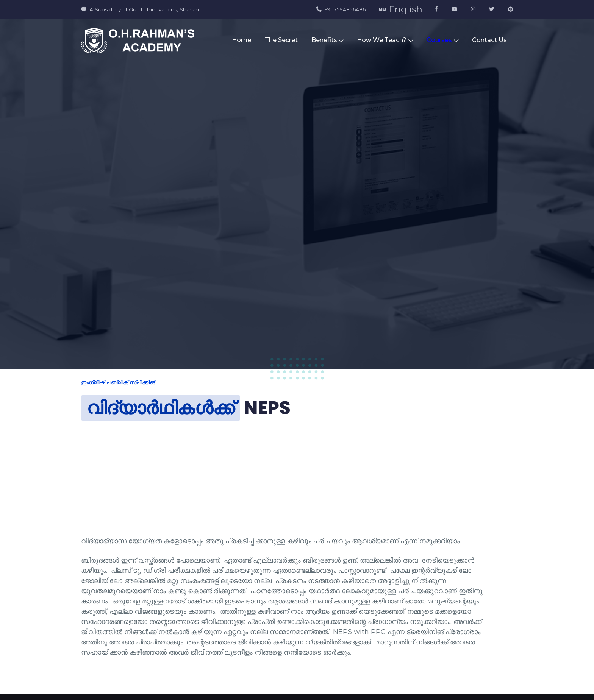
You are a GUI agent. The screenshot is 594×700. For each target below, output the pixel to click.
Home (242, 40)
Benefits (327, 40)
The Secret (281, 40)
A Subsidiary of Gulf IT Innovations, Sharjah (140, 9)
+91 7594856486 (341, 9)
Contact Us (489, 40)
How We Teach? (385, 40)
